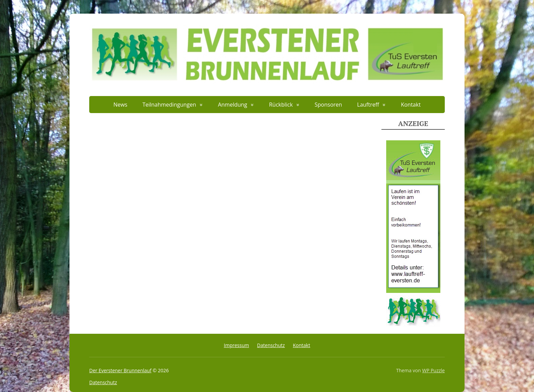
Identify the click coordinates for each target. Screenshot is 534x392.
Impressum (236, 345)
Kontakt (411, 105)
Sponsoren (328, 105)
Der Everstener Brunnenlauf (120, 370)
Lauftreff (368, 105)
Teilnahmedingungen (169, 105)
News (120, 105)
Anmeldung (233, 105)
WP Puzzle (433, 370)
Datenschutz (271, 345)
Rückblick (281, 105)
